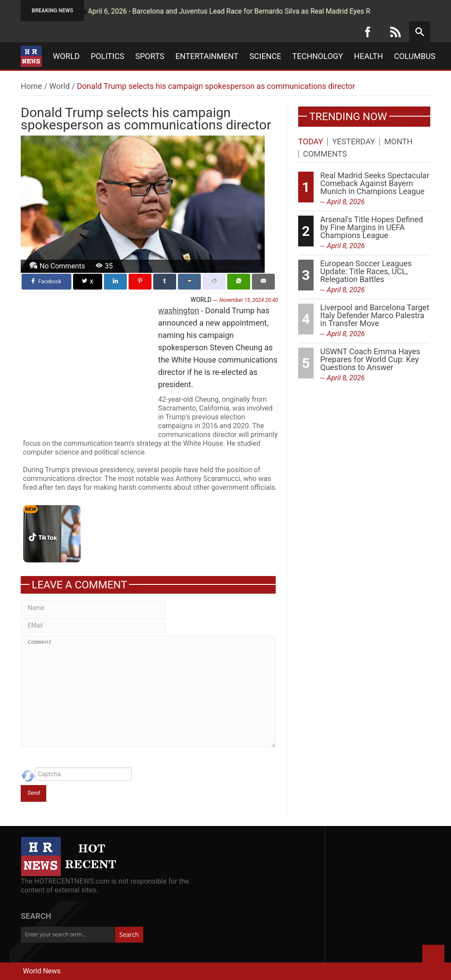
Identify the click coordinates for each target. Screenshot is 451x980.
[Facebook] (368, 32)
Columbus (415, 56)
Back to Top (433, 956)
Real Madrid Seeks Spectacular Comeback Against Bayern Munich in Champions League (375, 183)
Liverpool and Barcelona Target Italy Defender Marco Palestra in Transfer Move (375, 315)
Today (311, 142)
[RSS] (396, 32)
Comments (325, 154)
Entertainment (207, 56)
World (66, 56)
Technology (318, 56)
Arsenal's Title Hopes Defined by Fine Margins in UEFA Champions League (372, 227)
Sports (150, 56)
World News (42, 971)
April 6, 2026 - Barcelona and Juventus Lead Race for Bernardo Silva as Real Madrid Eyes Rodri (215, 11)
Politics (107, 56)
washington (179, 310)
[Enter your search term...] (68, 935)
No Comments (62, 266)
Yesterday (353, 142)
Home (31, 86)
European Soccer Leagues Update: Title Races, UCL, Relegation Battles (366, 271)
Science (265, 56)
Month (398, 142)
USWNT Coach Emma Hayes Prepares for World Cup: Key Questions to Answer (370, 359)
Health (369, 56)
